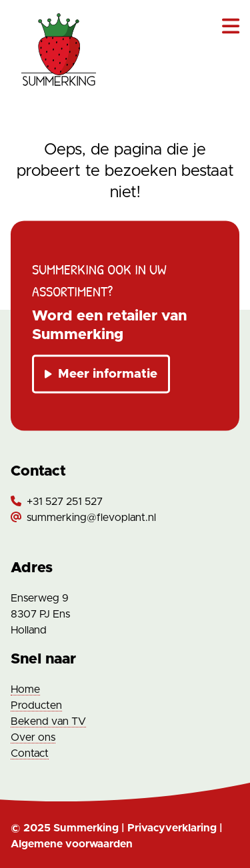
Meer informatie (101, 374)
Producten (36, 705)
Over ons (33, 737)
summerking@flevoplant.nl (91, 518)
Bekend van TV (48, 721)
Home (25, 689)
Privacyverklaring (172, 828)
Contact (30, 753)
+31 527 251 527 (65, 502)
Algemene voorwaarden (72, 844)
